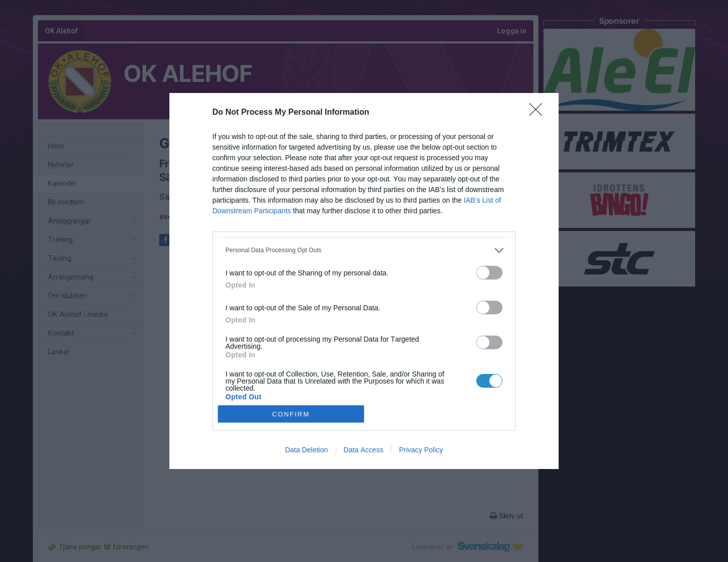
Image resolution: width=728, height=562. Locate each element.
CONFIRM (291, 414)
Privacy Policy (421, 450)
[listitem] (364, 250)
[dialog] (364, 281)
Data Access (364, 450)
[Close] (539, 113)
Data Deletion (307, 450)
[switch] (489, 273)
